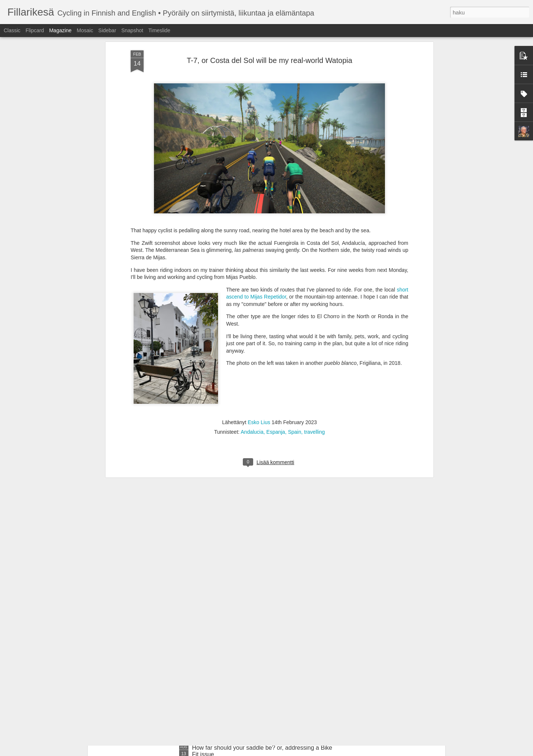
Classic (12, 30)
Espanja (276, 340)
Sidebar (107, 30)
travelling (315, 340)
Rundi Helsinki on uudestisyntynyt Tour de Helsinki (258, 664)
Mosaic (85, 30)
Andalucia (252, 340)
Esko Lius (259, 330)
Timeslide (159, 30)
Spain (295, 340)
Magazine (61, 30)
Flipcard (35, 30)
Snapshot (132, 30)
